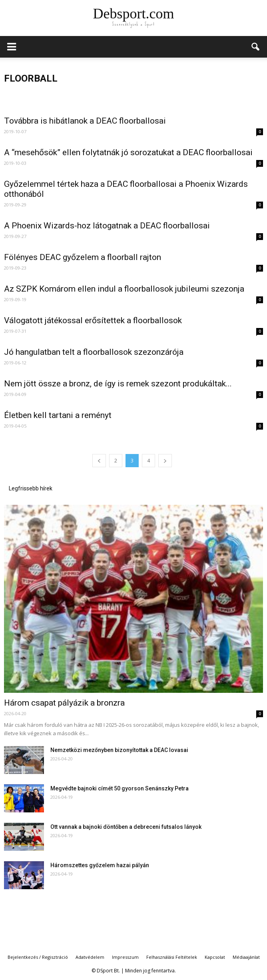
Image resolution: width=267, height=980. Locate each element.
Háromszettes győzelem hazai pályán (100, 865)
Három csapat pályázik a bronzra (64, 703)
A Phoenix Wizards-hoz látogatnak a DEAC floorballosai (107, 226)
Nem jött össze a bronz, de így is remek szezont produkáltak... (118, 384)
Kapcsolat (215, 957)
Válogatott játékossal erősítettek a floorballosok (93, 320)
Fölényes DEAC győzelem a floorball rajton (83, 257)
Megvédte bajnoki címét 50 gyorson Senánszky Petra (120, 788)
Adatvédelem (90, 957)
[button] (256, 47)
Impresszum (125, 957)
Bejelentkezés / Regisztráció (38, 957)
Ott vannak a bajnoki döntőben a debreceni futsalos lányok (126, 827)
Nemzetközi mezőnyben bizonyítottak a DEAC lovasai (119, 750)
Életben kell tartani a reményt (58, 415)
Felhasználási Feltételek (172, 957)
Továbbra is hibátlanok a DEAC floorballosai (85, 121)
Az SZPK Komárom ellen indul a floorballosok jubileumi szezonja (124, 289)
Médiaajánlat (246, 957)
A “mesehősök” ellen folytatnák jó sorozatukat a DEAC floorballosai (128, 152)
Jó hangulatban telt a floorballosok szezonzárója (94, 352)
